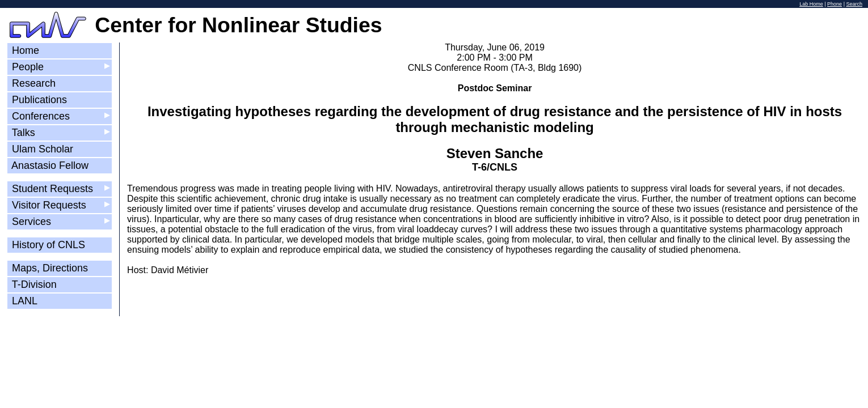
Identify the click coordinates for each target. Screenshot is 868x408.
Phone (835, 4)
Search (854, 4)
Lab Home (811, 4)
